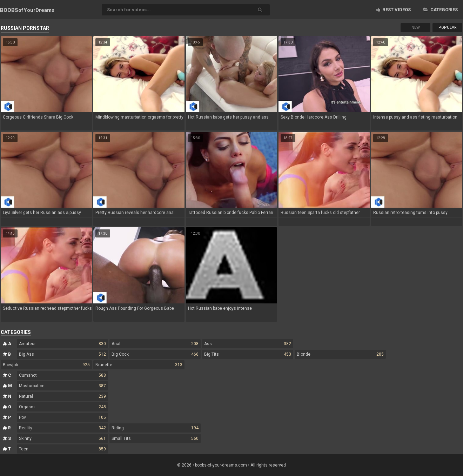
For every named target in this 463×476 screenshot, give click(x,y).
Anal (155, 344)
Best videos (393, 10)
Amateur (62, 344)
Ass (248, 344)
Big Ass (62, 354)
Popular (448, 28)
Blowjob (46, 365)
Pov (62, 417)
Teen (62, 449)
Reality (62, 428)
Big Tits (248, 354)
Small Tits (155, 438)
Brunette (139, 365)
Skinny (62, 438)
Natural (62, 396)
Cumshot (62, 375)
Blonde (340, 354)
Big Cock (155, 354)
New (416, 28)
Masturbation (62, 386)
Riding (155, 428)
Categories (441, 10)
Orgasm (62, 407)
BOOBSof (27, 10)
